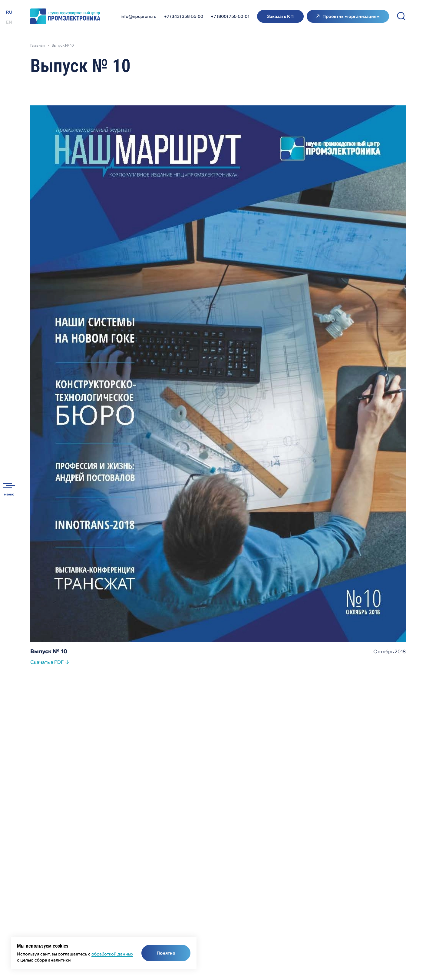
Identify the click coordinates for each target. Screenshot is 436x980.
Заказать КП (280, 16)
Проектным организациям (351, 16)
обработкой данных (112, 954)
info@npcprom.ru (139, 16)
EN (9, 22)
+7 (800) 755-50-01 (230, 16)
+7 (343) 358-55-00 (184, 16)
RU (9, 12)
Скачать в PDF (47, 663)
